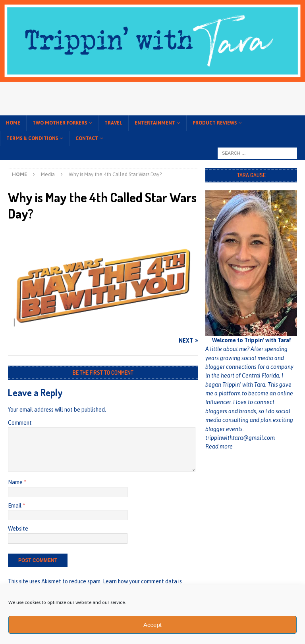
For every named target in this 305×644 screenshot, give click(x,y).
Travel (113, 123)
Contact (87, 138)
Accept (152, 625)
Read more (219, 447)
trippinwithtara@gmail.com (240, 438)
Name (16, 482)
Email (15, 506)
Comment (20, 423)
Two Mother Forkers (60, 123)
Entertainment (155, 123)
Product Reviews (215, 123)
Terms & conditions (32, 138)
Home (13, 123)
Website (18, 529)
